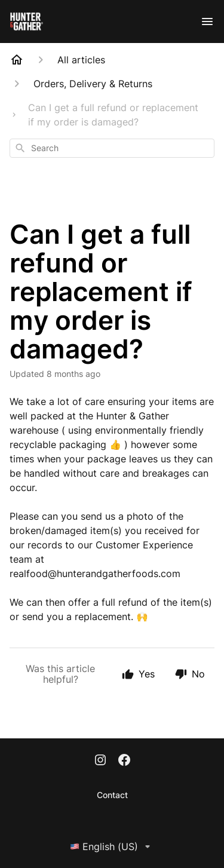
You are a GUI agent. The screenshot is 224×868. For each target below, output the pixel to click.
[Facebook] (124, 761)
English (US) (112, 846)
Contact (112, 795)
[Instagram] (100, 761)
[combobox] (112, 148)
